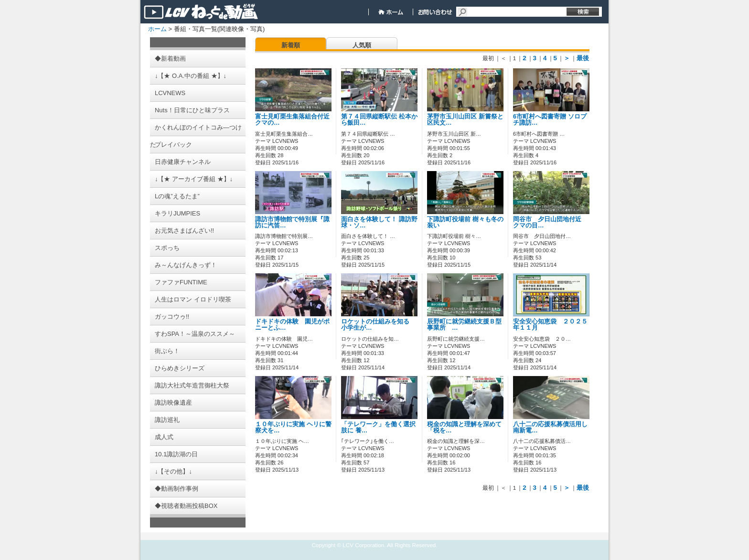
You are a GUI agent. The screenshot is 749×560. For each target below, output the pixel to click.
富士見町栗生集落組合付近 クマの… (292, 120)
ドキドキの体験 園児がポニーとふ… (292, 325)
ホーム (157, 29)
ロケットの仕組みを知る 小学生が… (378, 325)
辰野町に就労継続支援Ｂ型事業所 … (464, 325)
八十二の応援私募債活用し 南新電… (550, 427)
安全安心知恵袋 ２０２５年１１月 (550, 325)
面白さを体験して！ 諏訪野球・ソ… (379, 222)
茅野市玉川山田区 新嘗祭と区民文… (465, 120)
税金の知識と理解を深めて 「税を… (464, 427)
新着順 (291, 45)
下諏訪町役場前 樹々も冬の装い (465, 222)
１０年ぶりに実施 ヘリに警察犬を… (293, 427)
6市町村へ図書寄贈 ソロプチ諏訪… (550, 120)
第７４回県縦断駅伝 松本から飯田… (379, 120)
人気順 (362, 45)
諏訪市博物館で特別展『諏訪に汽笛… (292, 222)
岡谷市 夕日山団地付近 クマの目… (550, 222)
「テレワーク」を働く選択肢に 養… (378, 427)
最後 (583, 58)
